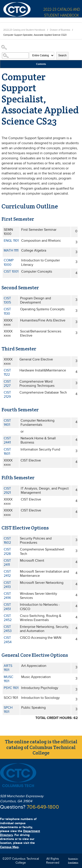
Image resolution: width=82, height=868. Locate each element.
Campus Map (9, 847)
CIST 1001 (11, 272)
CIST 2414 (7, 596)
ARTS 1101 (8, 668)
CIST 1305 (7, 300)
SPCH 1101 (8, 710)
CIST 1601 (7, 452)
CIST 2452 (8, 618)
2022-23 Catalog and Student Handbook (24, 30)
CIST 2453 (8, 629)
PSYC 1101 (11, 688)
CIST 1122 (7, 373)
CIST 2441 (7, 440)
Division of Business (60, 30)
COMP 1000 (9, 263)
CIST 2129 (7, 395)
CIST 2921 (7, 491)
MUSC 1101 (9, 679)
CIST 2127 (7, 384)
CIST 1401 (7, 423)
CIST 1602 (7, 541)
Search (62, 55)
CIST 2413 (7, 585)
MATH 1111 (11, 251)
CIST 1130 (7, 311)
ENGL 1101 (11, 241)
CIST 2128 (7, 552)
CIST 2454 (8, 640)
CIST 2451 (7, 607)
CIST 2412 (7, 574)
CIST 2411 (7, 563)
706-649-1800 (43, 807)
